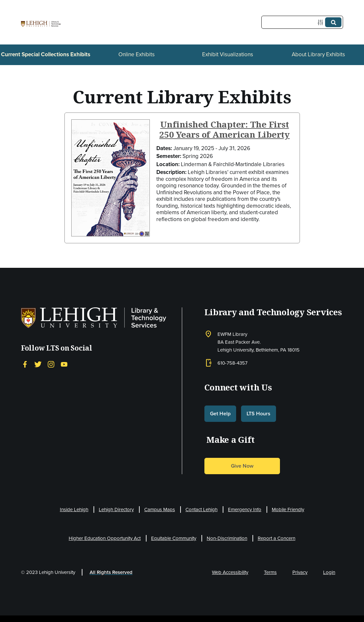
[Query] (302, 22)
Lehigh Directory (116, 510)
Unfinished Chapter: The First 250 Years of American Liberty (225, 129)
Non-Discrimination (227, 538)
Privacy (300, 572)
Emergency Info (245, 510)
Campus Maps (160, 510)
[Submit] (333, 22)
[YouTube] (64, 364)
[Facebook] (25, 364)
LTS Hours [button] (259, 414)
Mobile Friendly (288, 510)
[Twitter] (38, 364)
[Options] (322, 22)
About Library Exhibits (318, 54)
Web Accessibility (230, 572)
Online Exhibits (137, 54)
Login (329, 572)
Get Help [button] (220, 414)
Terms (270, 572)
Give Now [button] (242, 466)
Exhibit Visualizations (228, 54)
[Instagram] (51, 364)
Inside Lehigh (74, 510)
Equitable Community (174, 538)
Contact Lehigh (201, 510)
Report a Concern (277, 538)
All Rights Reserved (111, 572)
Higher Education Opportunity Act (105, 538)
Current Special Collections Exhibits (46, 54)
